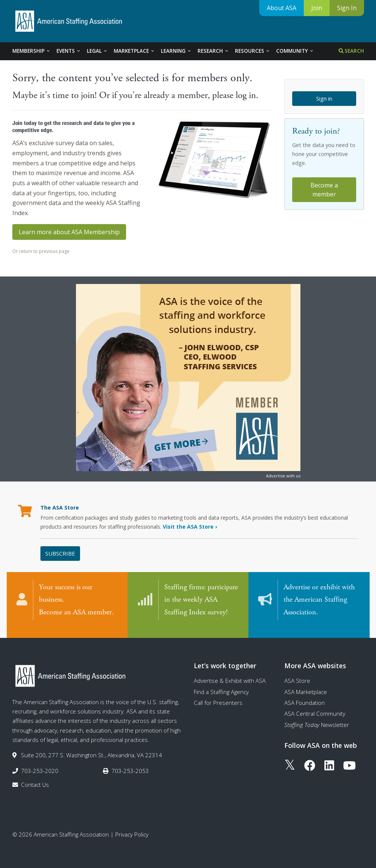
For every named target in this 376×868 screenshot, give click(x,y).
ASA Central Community (315, 706)
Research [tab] (213, 51)
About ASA (282, 8)
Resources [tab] (253, 51)
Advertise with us (283, 476)
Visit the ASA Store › (190, 527)
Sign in (324, 98)
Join (317, 8)
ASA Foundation (305, 695)
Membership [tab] (31, 51)
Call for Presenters (218, 695)
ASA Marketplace (306, 684)
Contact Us (35, 777)
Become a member (324, 190)
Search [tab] (351, 51)
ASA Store (297, 673)
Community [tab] (295, 51)
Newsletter (317, 717)
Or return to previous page (41, 251)
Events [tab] (69, 51)
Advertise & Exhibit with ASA (230, 673)
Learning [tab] (176, 51)
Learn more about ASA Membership (69, 232)
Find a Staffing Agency (221, 684)
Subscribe (60, 553)
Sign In (347, 8)
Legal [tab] (97, 51)
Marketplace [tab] (134, 51)
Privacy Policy (132, 827)
